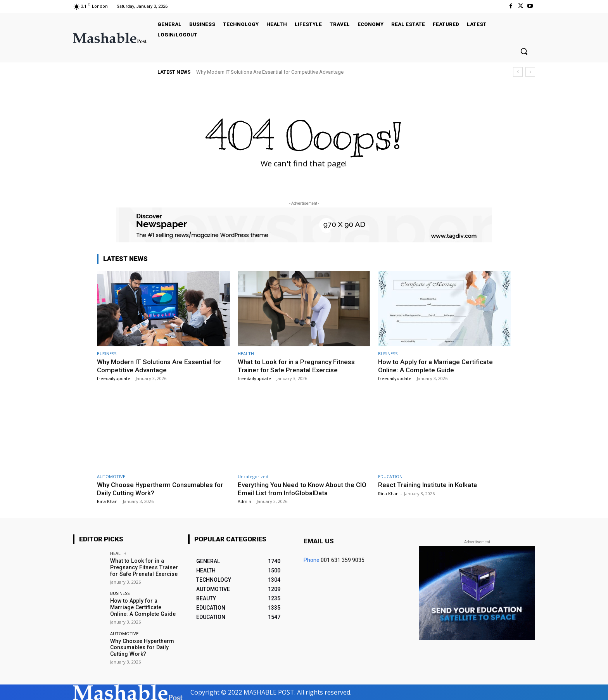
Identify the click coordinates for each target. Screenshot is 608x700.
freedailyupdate (114, 378)
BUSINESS (107, 353)
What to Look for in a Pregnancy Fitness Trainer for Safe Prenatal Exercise (296, 366)
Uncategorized (253, 476)
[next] (530, 72)
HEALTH (246, 353)
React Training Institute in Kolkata (428, 485)
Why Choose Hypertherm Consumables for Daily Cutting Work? (142, 648)
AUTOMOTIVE (111, 476)
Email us (319, 541)
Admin (244, 501)
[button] (524, 51)
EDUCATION (390, 476)
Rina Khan (107, 501)
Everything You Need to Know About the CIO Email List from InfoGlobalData (302, 489)
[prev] (518, 72)
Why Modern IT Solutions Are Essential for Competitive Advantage (270, 72)
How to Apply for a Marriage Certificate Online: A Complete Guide (436, 366)
